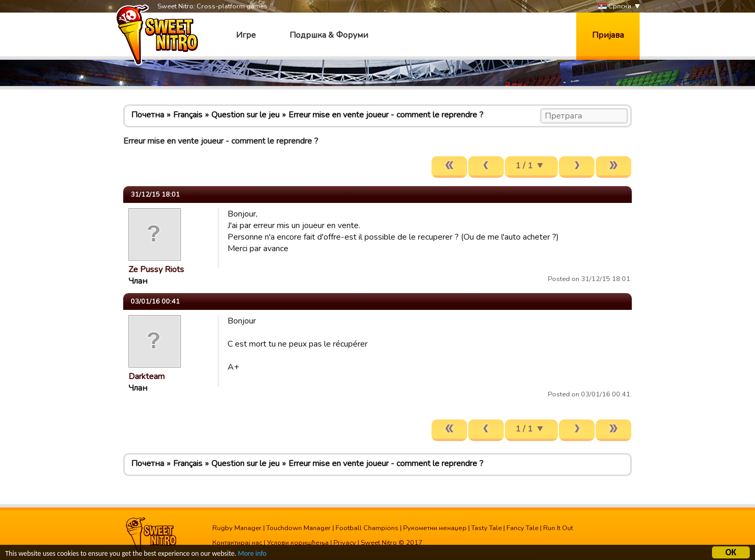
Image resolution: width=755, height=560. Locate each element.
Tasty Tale (487, 528)
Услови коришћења (298, 543)
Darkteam (147, 376)
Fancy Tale (522, 528)
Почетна (148, 115)
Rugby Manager (237, 528)
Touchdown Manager (299, 528)
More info (252, 554)
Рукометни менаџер (435, 528)
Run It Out (558, 528)
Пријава (608, 35)
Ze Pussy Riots (156, 270)
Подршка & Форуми (329, 35)
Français (188, 115)
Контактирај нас (237, 543)
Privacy (345, 543)
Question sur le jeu (245, 115)
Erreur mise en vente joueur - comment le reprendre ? (386, 115)
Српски (615, 7)
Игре (246, 35)
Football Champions (367, 528)
